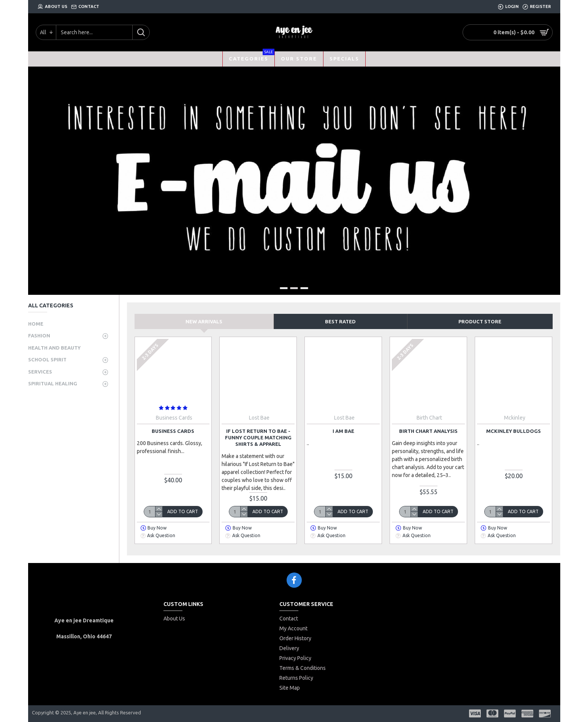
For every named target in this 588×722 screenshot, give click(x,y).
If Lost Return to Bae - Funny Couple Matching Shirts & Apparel (258, 437)
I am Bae (343, 431)
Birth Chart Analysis (428, 431)
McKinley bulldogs (514, 431)
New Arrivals (204, 321)
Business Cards (173, 431)
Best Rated (340, 321)
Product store (480, 321)
